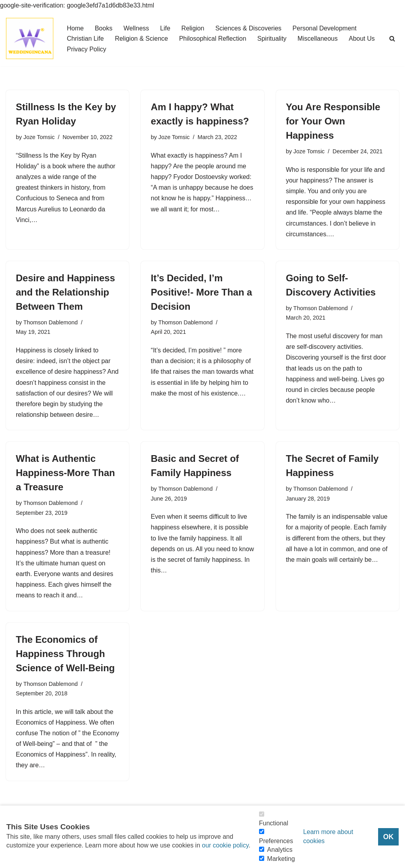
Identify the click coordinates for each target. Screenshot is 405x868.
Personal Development (325, 28)
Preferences (276, 841)
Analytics (280, 850)
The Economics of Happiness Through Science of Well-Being (65, 654)
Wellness (136, 28)
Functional (274, 823)
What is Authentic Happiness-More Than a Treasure (65, 473)
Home (75, 28)
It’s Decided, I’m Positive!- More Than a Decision (201, 292)
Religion (193, 28)
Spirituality (272, 39)
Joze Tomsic (39, 137)
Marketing (281, 859)
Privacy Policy (87, 49)
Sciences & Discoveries (248, 28)
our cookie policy (225, 845)
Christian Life (85, 39)
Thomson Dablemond (51, 322)
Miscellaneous (317, 39)
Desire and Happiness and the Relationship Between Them (65, 292)
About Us (362, 39)
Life (165, 28)
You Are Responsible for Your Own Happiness (333, 121)
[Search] (392, 39)
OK (388, 837)
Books (104, 28)
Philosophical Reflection (213, 39)
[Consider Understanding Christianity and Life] (30, 39)
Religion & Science (141, 39)
